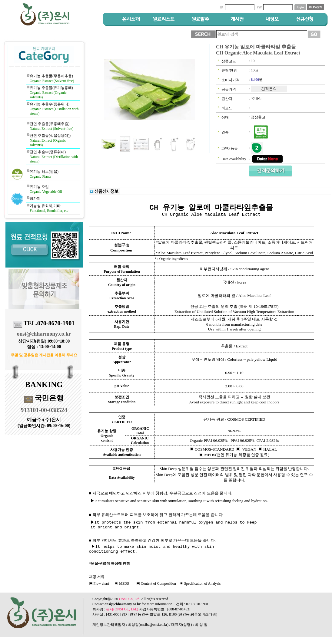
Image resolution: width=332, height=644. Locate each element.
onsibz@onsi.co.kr (154, 627)
